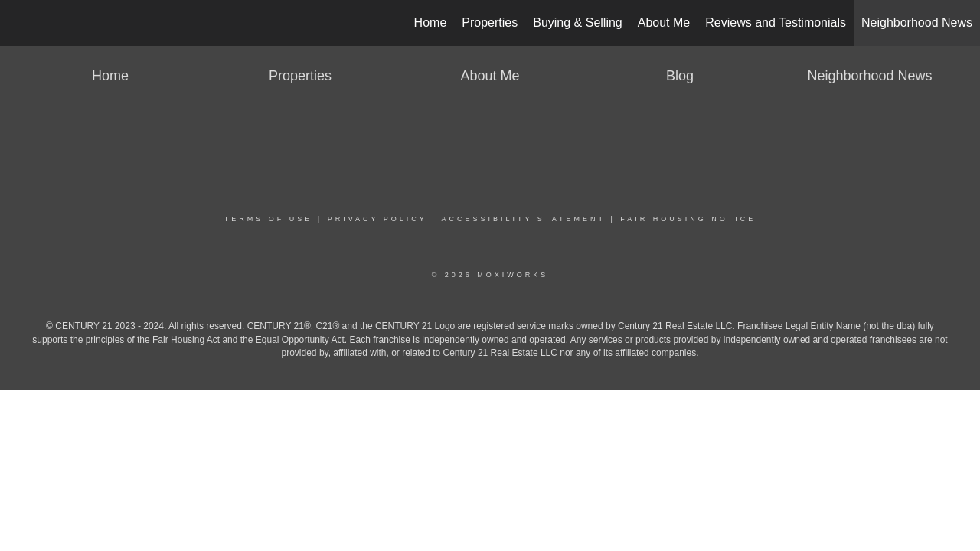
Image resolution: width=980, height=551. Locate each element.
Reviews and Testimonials (776, 23)
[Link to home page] (20, 23)
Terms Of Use (269, 219)
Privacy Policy (377, 219)
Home (431, 23)
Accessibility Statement (524, 219)
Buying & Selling (578, 23)
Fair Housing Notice (688, 219)
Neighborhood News (917, 23)
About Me (664, 23)
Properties (490, 23)
